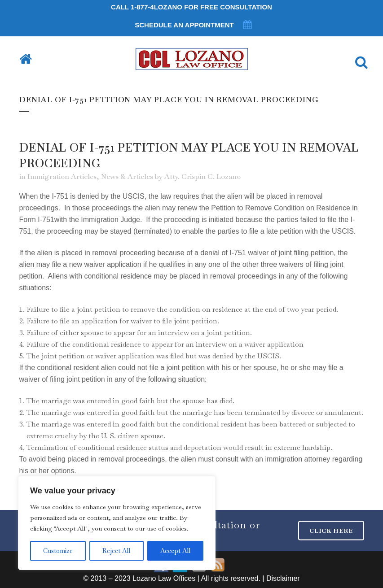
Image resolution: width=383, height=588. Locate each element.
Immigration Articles (62, 176)
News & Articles (127, 176)
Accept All (175, 551)
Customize (58, 551)
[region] (117, 523)
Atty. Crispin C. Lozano (203, 176)
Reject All (116, 551)
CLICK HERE (331, 531)
